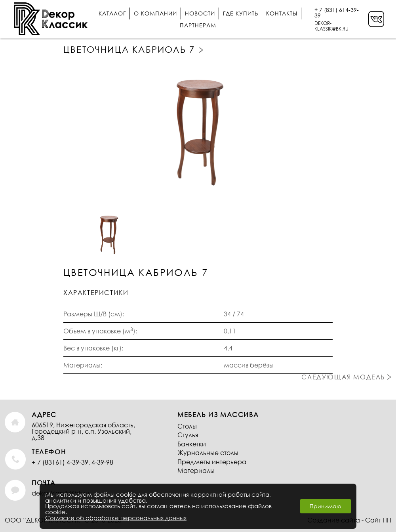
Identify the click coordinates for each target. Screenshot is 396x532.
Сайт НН (378, 520)
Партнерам (198, 25)
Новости (200, 13)
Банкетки (192, 444)
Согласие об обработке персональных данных (116, 518)
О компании (155, 13)
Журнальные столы (208, 453)
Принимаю (326, 506)
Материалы (196, 470)
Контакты (282, 13)
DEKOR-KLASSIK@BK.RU (331, 26)
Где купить (241, 13)
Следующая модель (202, 50)
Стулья (188, 435)
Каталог (112, 13)
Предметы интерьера (212, 462)
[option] (198, 129)
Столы (187, 426)
